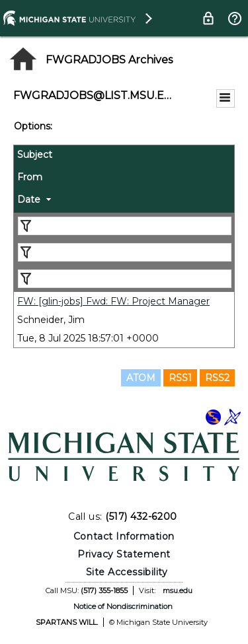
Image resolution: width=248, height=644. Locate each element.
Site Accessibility (127, 572)
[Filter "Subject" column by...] (125, 226)
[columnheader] (124, 157)
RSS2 (217, 378)
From (30, 177)
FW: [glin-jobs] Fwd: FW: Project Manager (113, 301)
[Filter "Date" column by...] (125, 279)
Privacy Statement (124, 554)
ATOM (141, 378)
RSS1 (180, 378)
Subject (35, 155)
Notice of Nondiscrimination (123, 606)
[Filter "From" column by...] (125, 252)
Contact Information (124, 536)
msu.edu (178, 590)
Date (29, 199)
